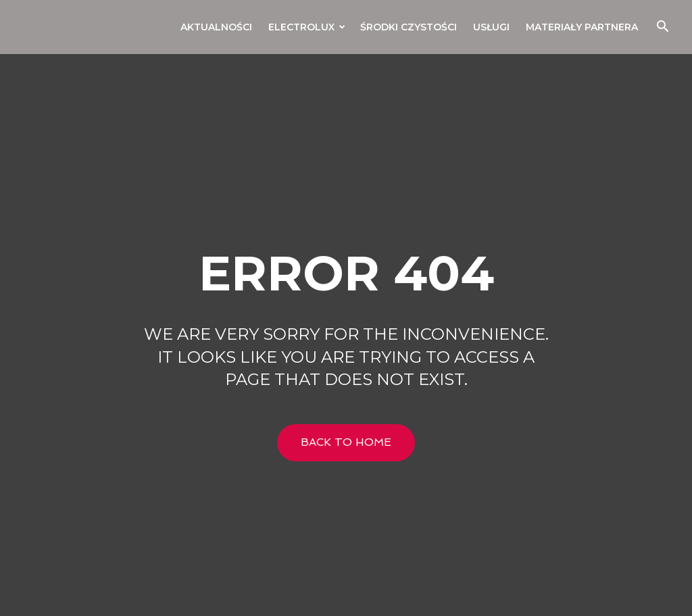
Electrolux (307, 27)
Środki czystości (409, 27)
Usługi (491, 27)
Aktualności (216, 27)
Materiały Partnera (582, 27)
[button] (662, 28)
